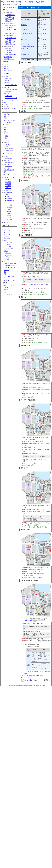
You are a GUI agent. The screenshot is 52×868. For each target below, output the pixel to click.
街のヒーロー (25, 49)
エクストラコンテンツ (10, 286)
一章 (5, 166)
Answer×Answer (10, 266)
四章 (11, 158)
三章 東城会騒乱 (10, 19)
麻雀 (5, 274)
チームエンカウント (11, 98)
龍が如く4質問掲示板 (10, 7)
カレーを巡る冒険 (27, 33)
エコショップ (8, 71)
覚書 (5, 116)
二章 (5, 158)
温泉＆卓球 (7, 238)
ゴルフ (6, 232)
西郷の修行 (9, 78)
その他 (7, 140)
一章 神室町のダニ (11, 38)
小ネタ (6, 290)
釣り (5, 278)
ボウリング (7, 234)
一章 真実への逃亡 (11, 25)
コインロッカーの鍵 (10, 120)
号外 (5, 118)
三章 (8, 158)
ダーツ (6, 228)
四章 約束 (8, 21)
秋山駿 (6, 76)
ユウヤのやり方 (26, 30)
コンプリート (8, 114)
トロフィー (7, 288)
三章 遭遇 (8, 53)
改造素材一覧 (9, 151)
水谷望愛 (10, 205)
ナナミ (9, 216)
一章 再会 (8, 48)
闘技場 (6, 106)
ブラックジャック (11, 257)
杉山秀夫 (8, 180)
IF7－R (6, 104)
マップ (6, 65)
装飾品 (6, 132)
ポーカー (8, 253)
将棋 (5, 272)
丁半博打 (8, 244)
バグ (5, 292)
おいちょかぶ (9, 248)
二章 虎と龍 (9, 27)
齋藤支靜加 (10, 201)
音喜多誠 (8, 186)
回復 (7, 136)
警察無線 (8, 91)
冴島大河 (6, 83)
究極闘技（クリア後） (10, 108)
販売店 (6, 69)
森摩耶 (9, 211)
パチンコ (6, 270)
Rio (8, 197)
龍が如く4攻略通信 (36, 2)
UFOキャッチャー (11, 264)
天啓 (5, 102)
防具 (5, 130)
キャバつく (7, 190)
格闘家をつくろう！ (10, 178)
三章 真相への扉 (10, 42)
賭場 (5, 240)
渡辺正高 (8, 188)
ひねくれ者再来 (26, 19)
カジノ (6, 251)
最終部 (12, 162)
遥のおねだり (8, 222)
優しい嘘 (24, 39)
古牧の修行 (9, 96)
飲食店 (6, 67)
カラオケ (6, 236)
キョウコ (10, 220)
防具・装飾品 (9, 149)
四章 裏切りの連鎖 (11, 55)
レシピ (7, 145)
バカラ (7, 259)
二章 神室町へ (10, 51)
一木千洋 (10, 209)
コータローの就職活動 (28, 46)
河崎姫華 (10, 199)
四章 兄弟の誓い (10, 33)
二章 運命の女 (10, 17)
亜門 (5, 172)
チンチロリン (9, 242)
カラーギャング (26, 44)
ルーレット (9, 255)
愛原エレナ (10, 207)
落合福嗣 (8, 184)
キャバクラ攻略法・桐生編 (29, 60)
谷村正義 (6, 87)
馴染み (7, 80)
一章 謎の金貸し (10, 15)
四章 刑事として (10, 44)
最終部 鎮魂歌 (8, 57)
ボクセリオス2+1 (10, 268)
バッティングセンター (10, 276)
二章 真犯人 (9, 40)
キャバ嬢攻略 (8, 192)
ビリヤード (7, 230)
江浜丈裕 (8, 182)
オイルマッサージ (9, 280)
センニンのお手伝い (11, 85)
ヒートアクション (9, 100)
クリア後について (9, 59)
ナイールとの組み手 (11, 89)
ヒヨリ (9, 218)
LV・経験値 (7, 122)
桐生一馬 (6, 94)
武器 (5, 128)
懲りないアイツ (26, 54)
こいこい (8, 246)
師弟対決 (24, 25)
